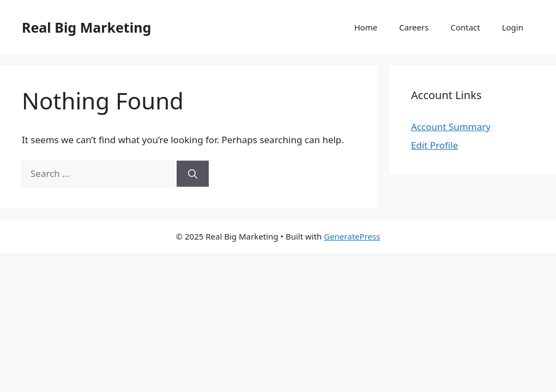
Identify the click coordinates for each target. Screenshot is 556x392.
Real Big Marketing (86, 27)
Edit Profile (434, 145)
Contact (465, 27)
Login (513, 27)
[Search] (193, 174)
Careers (414, 27)
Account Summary (451, 127)
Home (366, 27)
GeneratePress (352, 236)
